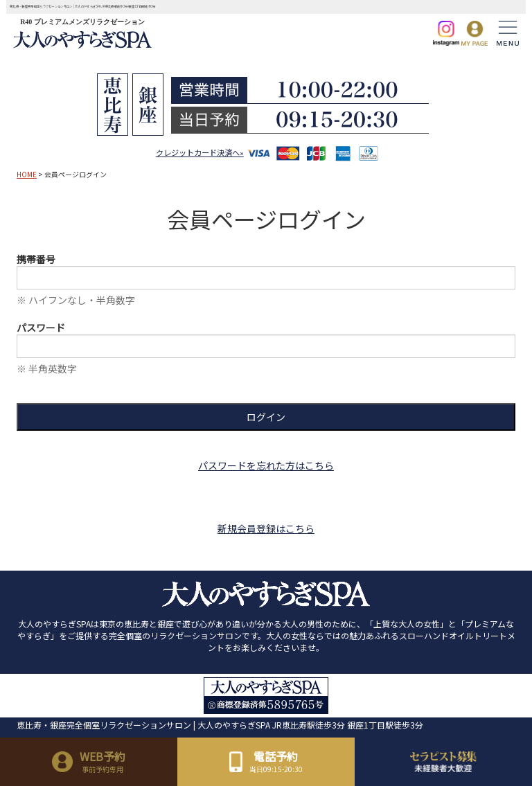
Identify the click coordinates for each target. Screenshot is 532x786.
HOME (27, 174)
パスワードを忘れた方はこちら (266, 465)
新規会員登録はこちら (266, 528)
